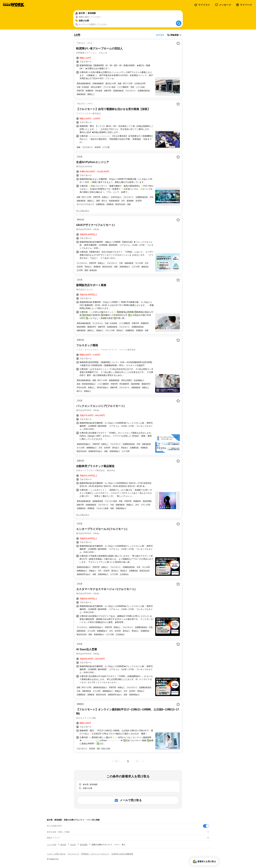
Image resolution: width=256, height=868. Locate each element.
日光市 (73, 845)
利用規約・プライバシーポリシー (95, 854)
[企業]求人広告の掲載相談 (122, 854)
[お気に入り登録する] (178, 43)
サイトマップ (73, 854)
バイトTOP (52, 845)
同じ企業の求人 (83, 211)
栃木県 (63, 845)
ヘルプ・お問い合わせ (56, 854)
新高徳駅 (84, 845)
